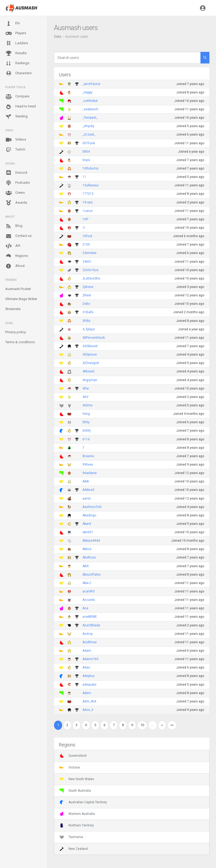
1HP (85, 219)
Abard (87, 524)
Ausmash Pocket (18, 289)
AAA (86, 481)
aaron (87, 498)
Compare (17, 97)
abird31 (88, 532)
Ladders (17, 43)
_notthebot (90, 101)
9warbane (90, 473)
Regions (17, 256)
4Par (86, 388)
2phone (88, 287)
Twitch (15, 150)
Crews (15, 193)
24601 (87, 262)
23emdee (89, 253)
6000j (87, 431)
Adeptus (89, 676)
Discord (16, 173)
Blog (14, 226)
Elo (13, 23)
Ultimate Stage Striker (21, 299)
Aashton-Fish (92, 507)
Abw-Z (87, 583)
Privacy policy (16, 332)
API (13, 246)
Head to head (21, 107)
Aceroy (88, 634)
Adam (87, 651)
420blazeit (90, 346)
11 (84, 177)
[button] (203, 8)
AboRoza (89, 557)
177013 (88, 194)
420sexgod (91, 363)
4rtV (85, 397)
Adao (86, 667)
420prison (90, 355)
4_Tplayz (89, 329)
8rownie (88, 456)
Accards (89, 600)
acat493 (89, 591)
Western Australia (77, 814)
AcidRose (90, 642)
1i (84, 228)
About (15, 266)
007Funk (89, 143)
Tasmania (71, 837)
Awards (16, 203)
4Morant (89, 371)
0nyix (86, 160)
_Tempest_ (90, 118)
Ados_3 (88, 710)
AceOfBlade (91, 625)
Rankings (17, 63)
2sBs (86, 304)
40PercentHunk (94, 338)
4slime (87, 405)
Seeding (16, 117)
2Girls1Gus (90, 270)
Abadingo (89, 515)
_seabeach (90, 109)
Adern (87, 693)
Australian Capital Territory (83, 802)
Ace (85, 608)
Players (16, 33)
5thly (86, 422)
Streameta (13, 309)
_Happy (87, 92)
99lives (88, 465)
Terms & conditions (20, 342)
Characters (18, 73)
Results (16, 53)
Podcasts (18, 183)
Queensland (73, 756)
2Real (87, 295)
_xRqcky (88, 126)
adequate (89, 685)
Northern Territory (77, 825)
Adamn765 (90, 659)
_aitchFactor (91, 84)
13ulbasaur (91, 185)
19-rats (88, 202)
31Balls (88, 312)
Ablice (87, 549)
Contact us (18, 236)
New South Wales (77, 779)
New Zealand (74, 849)
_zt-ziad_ (89, 134)
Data (58, 36)
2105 (86, 245)
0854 (86, 152)
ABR (86, 566)
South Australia (75, 791)
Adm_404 (89, 701)
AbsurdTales (92, 575)
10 (142, 725)
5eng (86, 414)
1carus (88, 211)
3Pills (86, 321)
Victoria (70, 767)
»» (172, 725)
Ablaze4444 (91, 541)
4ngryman (90, 380)
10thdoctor (90, 168)
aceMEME (90, 617)
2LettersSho (91, 278)
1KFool (87, 236)
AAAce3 (88, 490)
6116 (86, 439)
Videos (16, 140)
